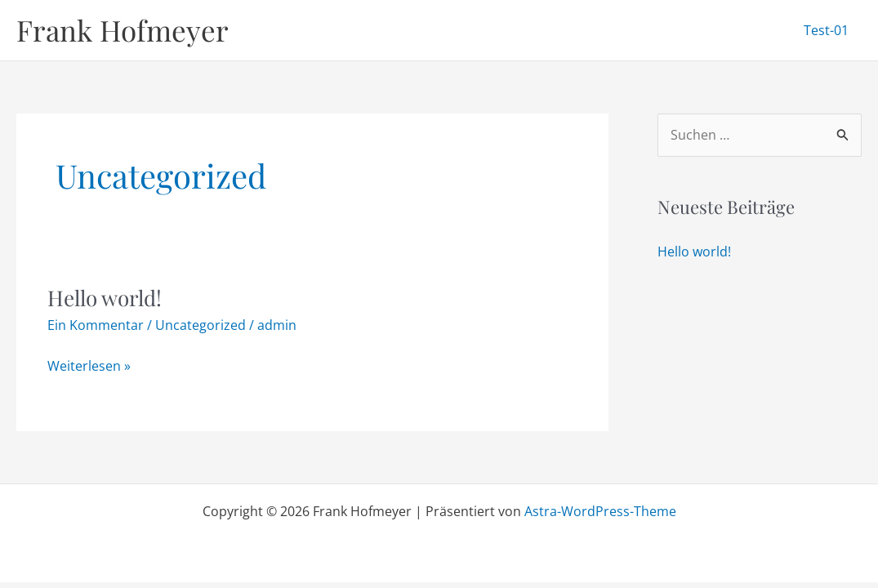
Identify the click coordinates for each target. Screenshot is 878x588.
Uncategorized (201, 325)
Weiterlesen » (89, 366)
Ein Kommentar (96, 325)
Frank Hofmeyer (123, 30)
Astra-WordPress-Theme (600, 511)
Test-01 (826, 30)
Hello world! (105, 298)
